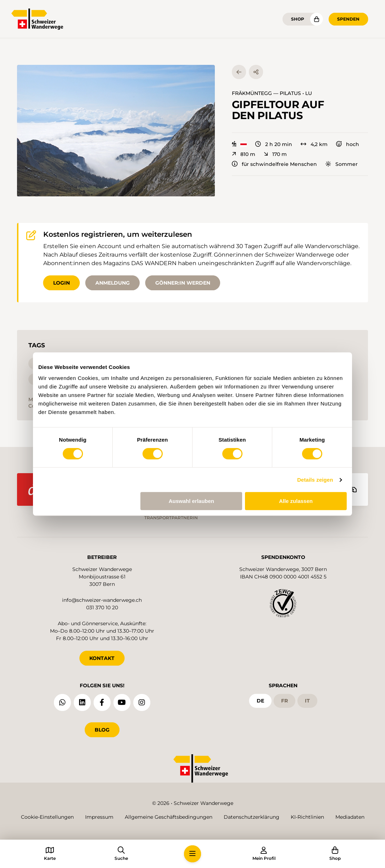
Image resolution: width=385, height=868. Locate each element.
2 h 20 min (274, 144)
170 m (275, 154)
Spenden (348, 19)
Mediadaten (350, 817)
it (307, 701)
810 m (244, 154)
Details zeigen (315, 480)
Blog (102, 730)
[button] (116, 131)
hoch (348, 144)
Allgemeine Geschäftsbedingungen (169, 817)
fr (284, 701)
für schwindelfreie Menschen (274, 164)
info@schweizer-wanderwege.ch (102, 600)
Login (62, 283)
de (260, 701)
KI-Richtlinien (307, 817)
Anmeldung (113, 283)
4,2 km (314, 144)
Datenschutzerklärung (252, 817)
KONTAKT (102, 658)
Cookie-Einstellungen (47, 817)
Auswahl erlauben (191, 501)
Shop (298, 19)
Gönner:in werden (183, 283)
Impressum (99, 817)
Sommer (342, 164)
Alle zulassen (296, 501)
